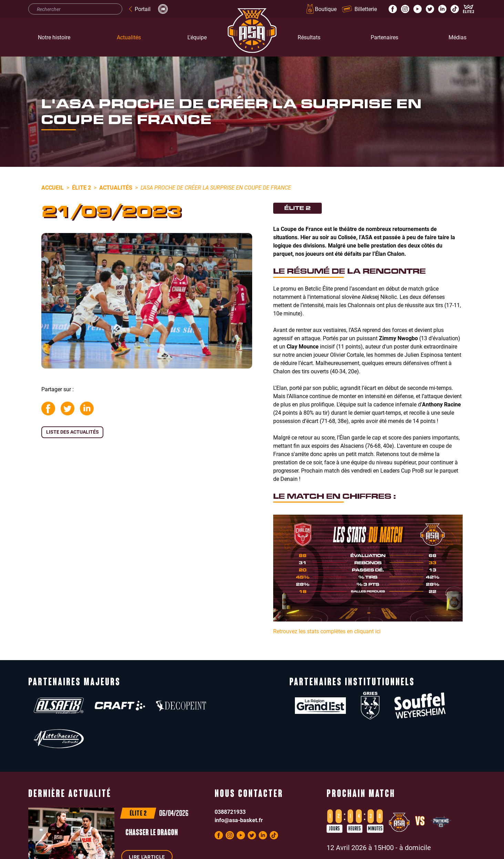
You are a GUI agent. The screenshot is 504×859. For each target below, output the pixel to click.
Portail (139, 9)
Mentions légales (210, 853)
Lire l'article (147, 824)
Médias (457, 37)
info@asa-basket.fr (239, 787)
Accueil (53, 187)
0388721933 (230, 779)
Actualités (129, 37)
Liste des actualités (73, 432)
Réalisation (321, 853)
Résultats (309, 37)
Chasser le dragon (152, 800)
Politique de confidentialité (263, 853)
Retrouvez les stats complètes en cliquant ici (327, 631)
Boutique (321, 9)
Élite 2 (81, 187)
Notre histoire (54, 37)
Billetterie (359, 9)
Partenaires (384, 37)
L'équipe (197, 37)
